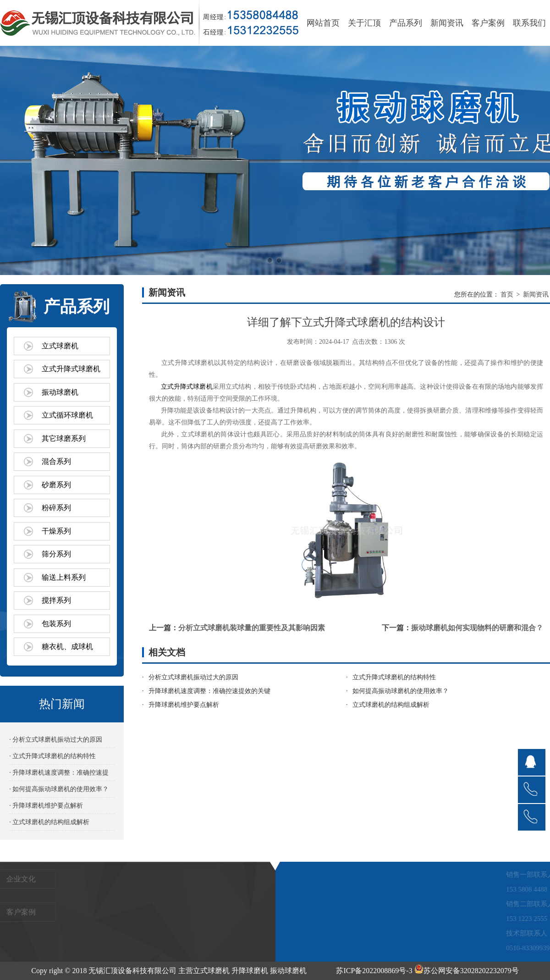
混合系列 (56, 461)
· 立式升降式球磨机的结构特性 (52, 756)
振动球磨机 (60, 392)
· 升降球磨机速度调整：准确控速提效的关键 (59, 775)
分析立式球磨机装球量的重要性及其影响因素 (252, 628)
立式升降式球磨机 (71, 369)
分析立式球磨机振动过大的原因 (193, 677)
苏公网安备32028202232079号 (467, 971)
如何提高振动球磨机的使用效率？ (401, 691)
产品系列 (406, 23)
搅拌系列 (56, 600)
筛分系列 (56, 554)
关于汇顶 (364, 23)
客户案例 (488, 23)
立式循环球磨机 (67, 415)
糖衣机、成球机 (67, 647)
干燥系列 (56, 531)
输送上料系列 (64, 577)
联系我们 (529, 23)
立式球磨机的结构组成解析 (391, 705)
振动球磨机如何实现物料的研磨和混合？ (477, 628)
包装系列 (56, 624)
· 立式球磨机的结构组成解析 (49, 822)
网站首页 (323, 23)
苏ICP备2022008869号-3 (374, 971)
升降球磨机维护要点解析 (184, 705)
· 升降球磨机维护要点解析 (46, 806)
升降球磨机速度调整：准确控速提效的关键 (209, 691)
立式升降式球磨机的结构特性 (394, 677)
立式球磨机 (60, 346)
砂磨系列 (56, 485)
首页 (507, 295)
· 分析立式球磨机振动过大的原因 (56, 740)
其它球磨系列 (64, 438)
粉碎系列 (56, 508)
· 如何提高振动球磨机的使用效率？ (59, 789)
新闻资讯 (447, 23)
